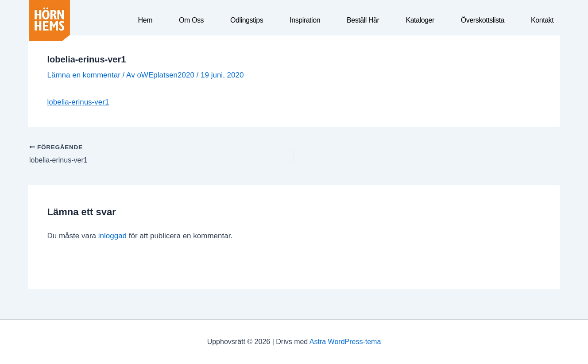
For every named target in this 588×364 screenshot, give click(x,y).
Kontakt (542, 20)
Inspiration (305, 20)
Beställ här (363, 20)
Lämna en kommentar (84, 75)
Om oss (191, 20)
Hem (145, 20)
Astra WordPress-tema (345, 342)
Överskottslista (483, 20)
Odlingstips (247, 20)
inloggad (112, 236)
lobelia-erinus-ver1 (78, 102)
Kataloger (420, 20)
